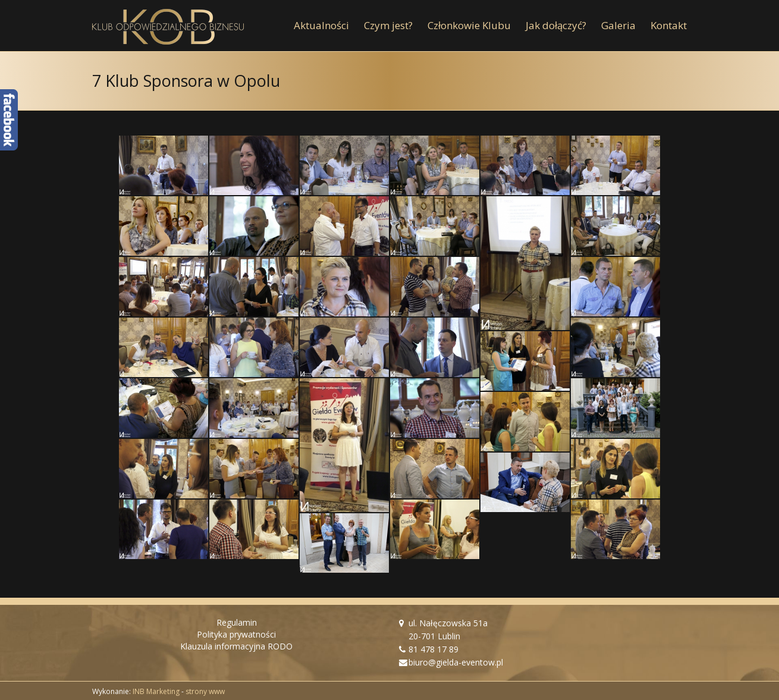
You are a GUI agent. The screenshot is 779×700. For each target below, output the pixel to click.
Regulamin (237, 622)
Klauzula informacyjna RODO (236, 646)
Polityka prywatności (236, 634)
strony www (205, 691)
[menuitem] (329, 26)
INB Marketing (156, 691)
